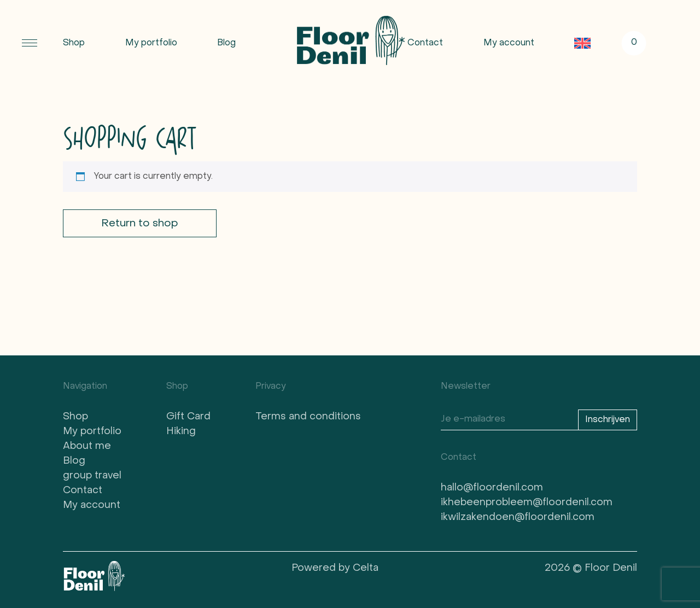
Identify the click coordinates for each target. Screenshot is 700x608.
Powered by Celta (335, 568)
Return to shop (140, 224)
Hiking (181, 432)
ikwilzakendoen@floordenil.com (518, 518)
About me (87, 446)
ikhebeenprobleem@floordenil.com (527, 503)
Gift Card (188, 417)
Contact (425, 43)
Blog (226, 43)
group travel (92, 476)
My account (509, 43)
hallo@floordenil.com (492, 488)
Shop (74, 43)
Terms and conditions (308, 417)
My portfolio (151, 43)
